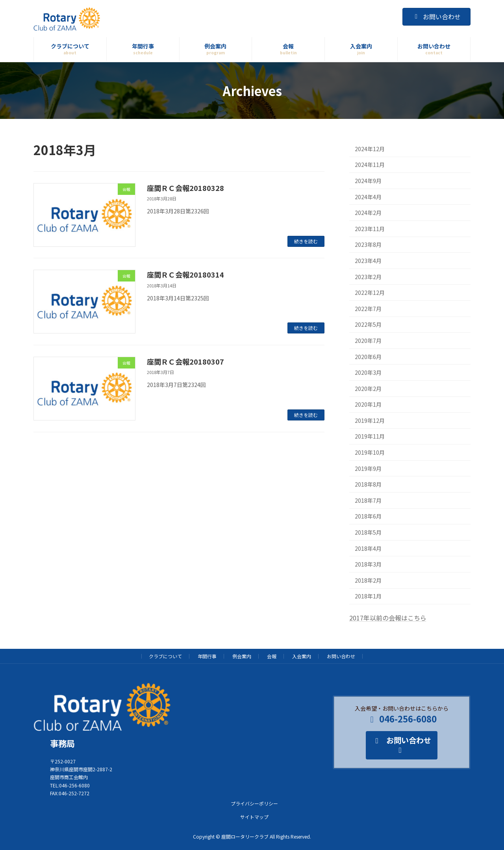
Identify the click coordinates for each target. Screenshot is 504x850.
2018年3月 (368, 564)
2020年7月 (368, 341)
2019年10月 (370, 452)
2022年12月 (370, 293)
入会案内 (302, 656)
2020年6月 (368, 357)
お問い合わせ (436, 17)
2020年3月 (368, 372)
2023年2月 (368, 277)
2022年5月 (368, 325)
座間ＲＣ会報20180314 (185, 274)
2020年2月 (368, 389)
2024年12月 (370, 149)
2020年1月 (368, 404)
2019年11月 (370, 437)
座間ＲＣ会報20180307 (185, 361)
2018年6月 (368, 517)
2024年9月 (368, 181)
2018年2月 (368, 580)
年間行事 (207, 656)
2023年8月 (368, 245)
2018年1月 (368, 596)
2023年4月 (368, 261)
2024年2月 (368, 213)
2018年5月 (368, 532)
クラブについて (165, 656)
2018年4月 (368, 548)
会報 (272, 656)
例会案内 (242, 656)
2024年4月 (368, 197)
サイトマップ (254, 816)
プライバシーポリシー (254, 803)
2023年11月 (370, 229)
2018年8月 (368, 484)
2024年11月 (370, 165)
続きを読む (306, 241)
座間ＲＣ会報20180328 (185, 188)
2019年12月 (370, 420)
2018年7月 (368, 500)
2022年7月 (368, 309)
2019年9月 (368, 469)
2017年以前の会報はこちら (388, 618)
